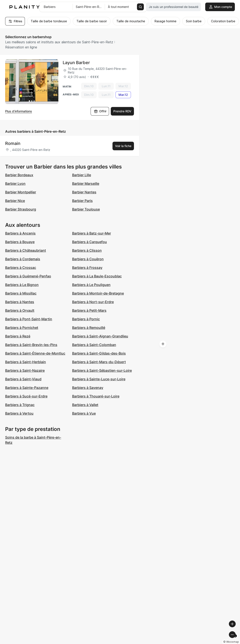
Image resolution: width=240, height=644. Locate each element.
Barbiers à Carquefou (90, 242)
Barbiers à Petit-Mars (89, 310)
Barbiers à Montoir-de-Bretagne (98, 293)
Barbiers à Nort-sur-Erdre (93, 302)
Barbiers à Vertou (19, 413)
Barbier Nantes (84, 192)
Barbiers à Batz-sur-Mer (92, 233)
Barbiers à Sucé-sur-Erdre (26, 396)
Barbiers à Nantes (20, 302)
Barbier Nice (15, 201)
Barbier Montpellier (21, 192)
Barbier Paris (82, 201)
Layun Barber (76, 63)
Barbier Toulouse (86, 209)
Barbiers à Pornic (86, 319)
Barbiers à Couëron (88, 259)
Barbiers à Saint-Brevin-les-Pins (31, 345)
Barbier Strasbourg (21, 209)
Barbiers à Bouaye (20, 242)
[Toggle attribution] (235, 640)
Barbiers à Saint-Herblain (26, 362)
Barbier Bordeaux (19, 175)
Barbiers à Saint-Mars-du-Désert (99, 362)
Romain (13, 143)
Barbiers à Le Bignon (22, 285)
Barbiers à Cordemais (23, 259)
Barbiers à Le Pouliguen (91, 285)
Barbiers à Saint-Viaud (23, 379)
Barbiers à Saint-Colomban (94, 345)
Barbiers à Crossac (21, 268)
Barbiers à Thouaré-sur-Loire (96, 396)
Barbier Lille (82, 175)
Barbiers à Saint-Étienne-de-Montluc (35, 353)
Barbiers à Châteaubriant (26, 250)
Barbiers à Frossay (87, 268)
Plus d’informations (19, 111)
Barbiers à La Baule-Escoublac (97, 276)
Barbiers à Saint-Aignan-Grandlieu (100, 336)
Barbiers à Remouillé (89, 328)
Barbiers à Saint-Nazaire (25, 370)
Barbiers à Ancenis (20, 233)
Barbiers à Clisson (87, 250)
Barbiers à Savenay (88, 388)
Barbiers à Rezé (18, 336)
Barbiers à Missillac (21, 293)
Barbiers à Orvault (20, 310)
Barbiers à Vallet (85, 405)
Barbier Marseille (86, 184)
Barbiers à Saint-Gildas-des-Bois (99, 353)
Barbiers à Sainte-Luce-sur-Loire (99, 379)
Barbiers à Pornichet (22, 328)
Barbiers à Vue (84, 413)
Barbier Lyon (15, 184)
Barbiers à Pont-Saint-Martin (29, 319)
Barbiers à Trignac (20, 405)
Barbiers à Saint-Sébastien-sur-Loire (102, 370)
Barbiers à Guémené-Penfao (28, 276)
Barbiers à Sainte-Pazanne (27, 388)
